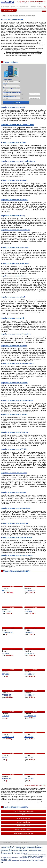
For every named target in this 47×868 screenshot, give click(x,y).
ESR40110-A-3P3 (30, 716)
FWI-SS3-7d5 (6, 611)
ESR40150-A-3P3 (8, 737)
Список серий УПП (24, 822)
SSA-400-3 (6, 716)
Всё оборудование (23, 826)
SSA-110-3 (6, 591)
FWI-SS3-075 (29, 737)
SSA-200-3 (6, 653)
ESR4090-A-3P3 (30, 695)
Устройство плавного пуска (23, 811)
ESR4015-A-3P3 (30, 591)
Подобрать (16, 103)
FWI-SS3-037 (6, 695)
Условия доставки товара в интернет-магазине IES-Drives (24, 52)
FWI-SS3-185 (6, 779)
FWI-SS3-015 (29, 632)
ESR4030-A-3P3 (7, 632)
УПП (23, 815)
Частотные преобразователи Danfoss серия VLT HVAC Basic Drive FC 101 (22, 861)
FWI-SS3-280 (29, 779)
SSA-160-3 (28, 611)
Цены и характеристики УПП (23, 833)
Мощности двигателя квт (23, 829)
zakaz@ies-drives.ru (38, 1)
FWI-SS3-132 (29, 758)
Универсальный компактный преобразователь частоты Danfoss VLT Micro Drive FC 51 (22, 858)
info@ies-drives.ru (37, 850)
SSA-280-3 (6, 674)
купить (12, 586)
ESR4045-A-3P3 (30, 653)
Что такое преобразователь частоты (35, 855)
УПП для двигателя (23, 818)
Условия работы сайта (21, 853)
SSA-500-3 (6, 758)
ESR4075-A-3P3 (30, 674)
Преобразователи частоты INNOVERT (34, 856)
